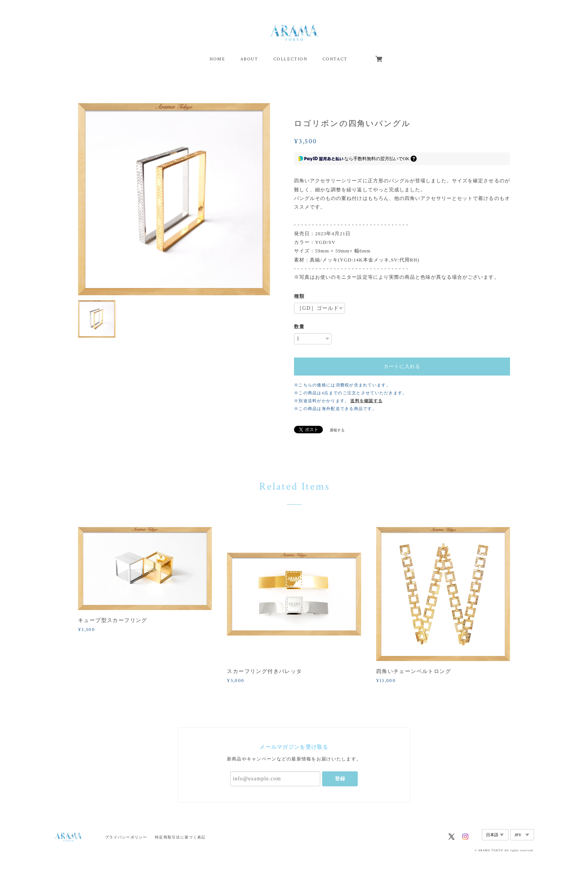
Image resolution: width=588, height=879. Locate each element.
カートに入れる (402, 366)
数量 (299, 327)
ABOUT (249, 59)
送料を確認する (366, 401)
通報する (337, 430)
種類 (299, 296)
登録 (340, 779)
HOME (217, 59)
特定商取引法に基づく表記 (180, 837)
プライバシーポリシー (126, 837)
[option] (174, 199)
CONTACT (335, 59)
